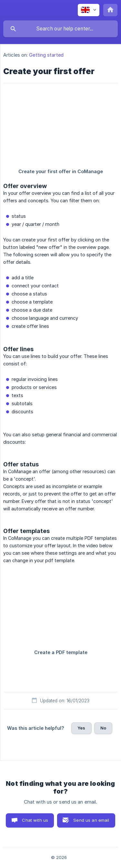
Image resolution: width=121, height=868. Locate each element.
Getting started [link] (46, 55)
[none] (89, 10)
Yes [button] (81, 728)
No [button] (103, 728)
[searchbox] (60, 29)
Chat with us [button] (35, 820)
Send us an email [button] (91, 820)
